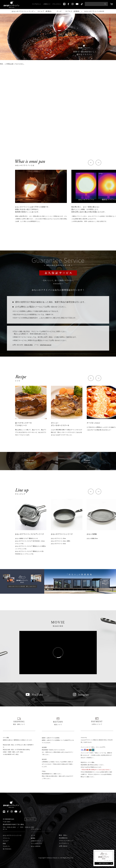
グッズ (59, 11)
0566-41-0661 (29, 345)
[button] (91, 163)
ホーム (5, 829)
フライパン (6, 838)
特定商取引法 (63, 838)
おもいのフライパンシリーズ (23, 11)
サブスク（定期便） (73, 11)
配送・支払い (63, 835)
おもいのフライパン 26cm (58, 544)
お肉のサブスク (36, 841)
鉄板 (4, 844)
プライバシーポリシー (66, 841)
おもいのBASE (36, 846)
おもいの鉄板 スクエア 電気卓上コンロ (26, 538)
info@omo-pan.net (46, 345)
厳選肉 (33, 838)
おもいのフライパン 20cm (58, 538)
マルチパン (6, 846)
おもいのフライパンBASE (94, 11)
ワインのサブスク (37, 844)
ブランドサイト (57, 4)
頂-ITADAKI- (7, 849)
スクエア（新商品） (45, 11)
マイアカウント (37, 4)
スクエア (6, 841)
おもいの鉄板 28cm (92, 538)
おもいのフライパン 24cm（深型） (61, 541)
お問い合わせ (63, 846)
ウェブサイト (30, 819)
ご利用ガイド (47, 4)
